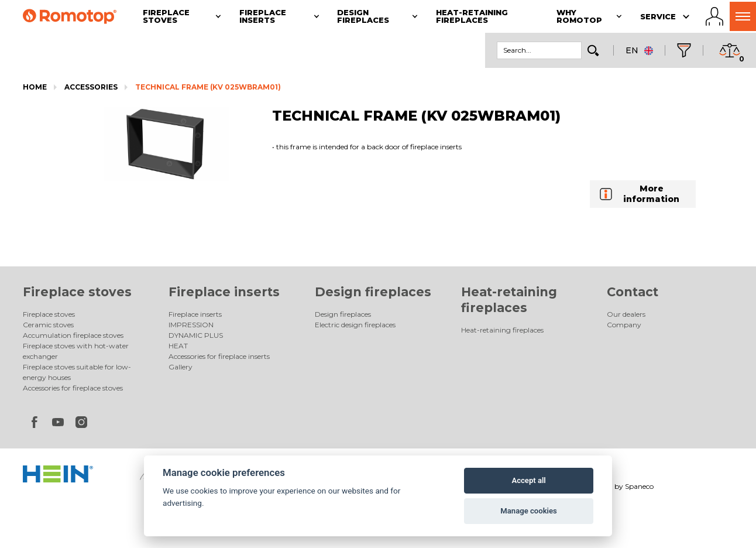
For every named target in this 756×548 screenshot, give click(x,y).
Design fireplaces (373, 292)
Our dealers (626, 314)
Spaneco (639, 486)
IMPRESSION (191, 325)
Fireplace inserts (224, 292)
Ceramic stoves (48, 325)
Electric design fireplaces (355, 325)
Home (35, 87)
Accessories (91, 87)
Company (624, 325)
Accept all (528, 480)
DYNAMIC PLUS (196, 335)
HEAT (178, 346)
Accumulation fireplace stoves (73, 335)
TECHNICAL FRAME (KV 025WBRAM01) (208, 87)
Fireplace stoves (77, 292)
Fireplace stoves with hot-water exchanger (76, 351)
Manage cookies (528, 511)
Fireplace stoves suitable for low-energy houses (77, 372)
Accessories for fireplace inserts (219, 356)
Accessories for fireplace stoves (73, 388)
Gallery (181, 367)
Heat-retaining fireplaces (502, 330)
